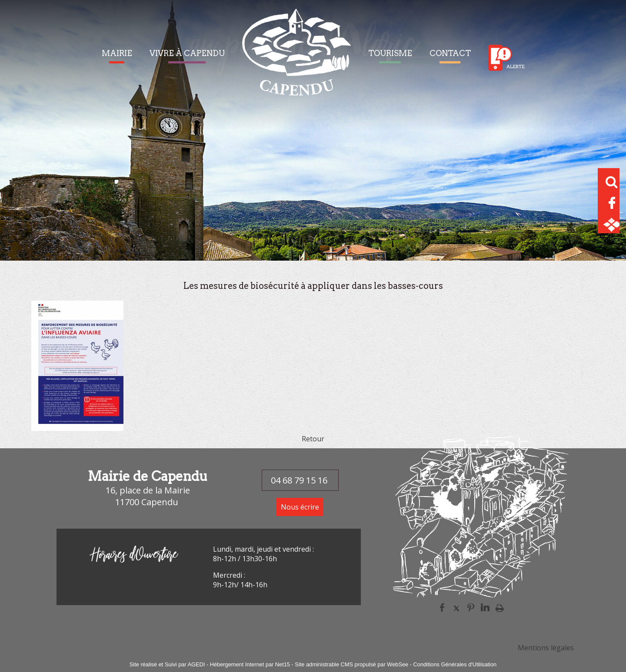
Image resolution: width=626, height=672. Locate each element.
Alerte (506, 58)
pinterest (471, 607)
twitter (456, 607)
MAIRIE (117, 53)
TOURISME (390, 53)
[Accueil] (296, 58)
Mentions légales (546, 648)
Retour (313, 439)
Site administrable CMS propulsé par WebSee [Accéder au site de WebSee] (351, 664)
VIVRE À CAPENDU (187, 53)
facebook (442, 607)
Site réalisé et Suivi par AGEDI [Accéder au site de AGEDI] (167, 664)
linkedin (485, 607)
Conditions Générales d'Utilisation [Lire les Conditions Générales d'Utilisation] (455, 664)
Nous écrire (300, 507)
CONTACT (450, 53)
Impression (500, 608)
